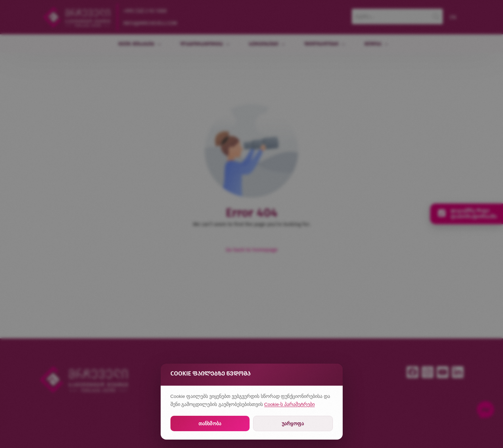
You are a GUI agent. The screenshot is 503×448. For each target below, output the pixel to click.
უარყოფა (293, 423)
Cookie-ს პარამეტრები (289, 404)
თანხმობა (210, 423)
